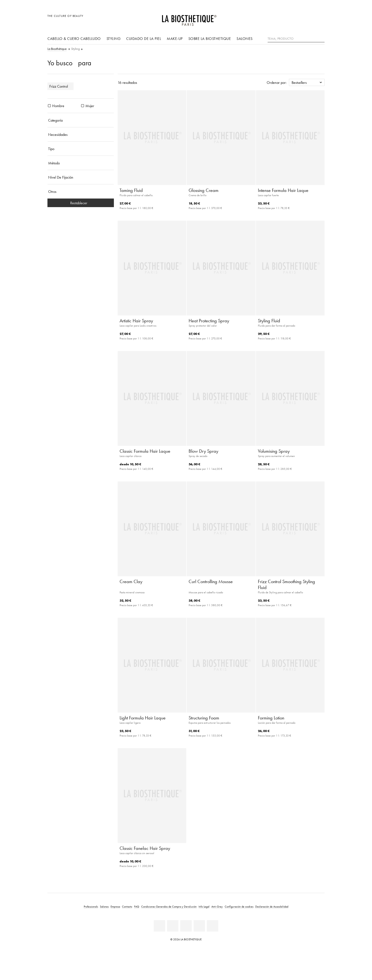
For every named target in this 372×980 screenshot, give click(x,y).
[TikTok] (213, 926)
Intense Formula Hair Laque (283, 190)
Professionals (91, 906)
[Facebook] (173, 926)
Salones (245, 38)
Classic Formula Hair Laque (145, 451)
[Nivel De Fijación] (81, 177)
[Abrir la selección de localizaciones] (298, 18)
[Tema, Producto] (296, 39)
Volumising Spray (274, 451)
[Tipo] (81, 149)
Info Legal (204, 906)
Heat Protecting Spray (209, 321)
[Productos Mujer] (83, 106)
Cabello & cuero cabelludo (74, 38)
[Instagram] (199, 926)
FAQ (137, 906)
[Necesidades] (81, 134)
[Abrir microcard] (320, 18)
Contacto (127, 906)
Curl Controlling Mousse (211, 581)
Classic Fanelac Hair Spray (145, 848)
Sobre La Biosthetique (210, 38)
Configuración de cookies (239, 906)
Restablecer (81, 203)
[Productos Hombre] (49, 106)
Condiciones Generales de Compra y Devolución (169, 906)
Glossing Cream (204, 190)
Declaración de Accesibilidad (272, 906)
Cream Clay (131, 581)
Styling (114, 38)
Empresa (115, 906)
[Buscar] (321, 38)
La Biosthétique (57, 49)
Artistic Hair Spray (136, 321)
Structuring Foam (204, 718)
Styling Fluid (269, 321)
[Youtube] (186, 926)
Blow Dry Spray (203, 451)
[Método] (81, 163)
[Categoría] (81, 120)
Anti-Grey (217, 906)
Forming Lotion (271, 718)
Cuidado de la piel (144, 38)
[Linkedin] (159, 926)
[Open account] (309, 18)
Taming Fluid (131, 190)
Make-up (175, 38)
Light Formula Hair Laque (143, 718)
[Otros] (81, 191)
